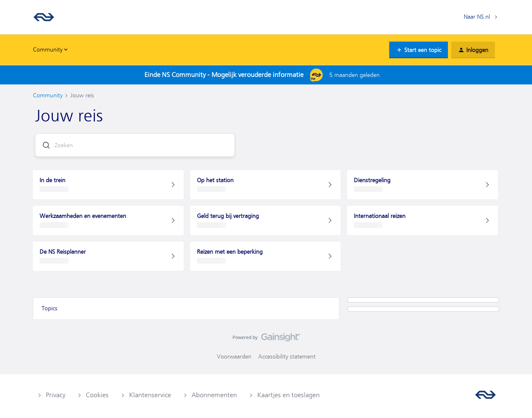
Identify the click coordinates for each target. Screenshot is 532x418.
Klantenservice (150, 395)
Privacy (56, 395)
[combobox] (135, 145)
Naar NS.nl (477, 17)
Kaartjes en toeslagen (288, 395)
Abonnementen (214, 395)
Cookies (97, 395)
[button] (419, 50)
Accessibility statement (287, 356)
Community (48, 95)
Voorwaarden (234, 356)
